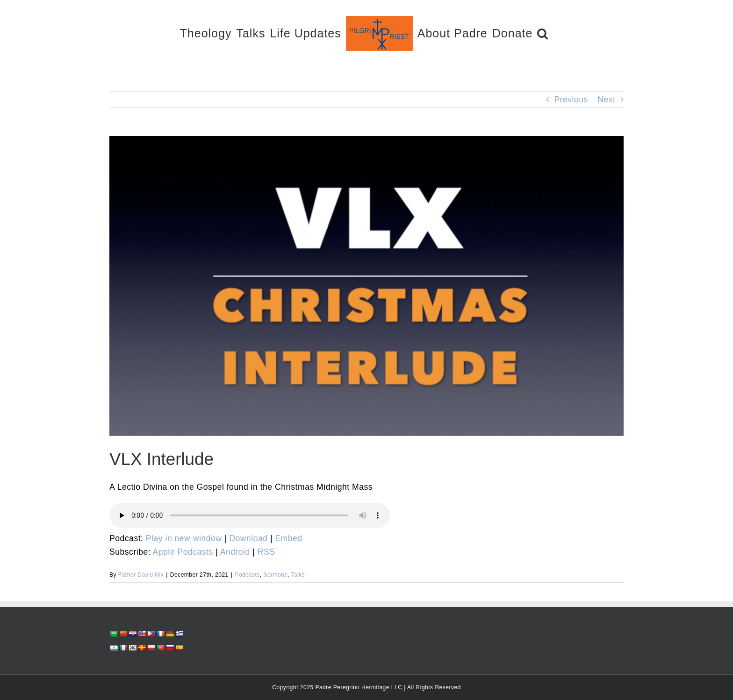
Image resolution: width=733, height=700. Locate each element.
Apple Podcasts (183, 552)
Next (606, 100)
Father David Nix (141, 575)
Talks (298, 575)
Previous (571, 100)
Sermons (275, 575)
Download (248, 538)
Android (235, 552)
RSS (266, 552)
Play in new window (184, 538)
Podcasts (247, 575)
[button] (543, 33)
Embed (288, 538)
